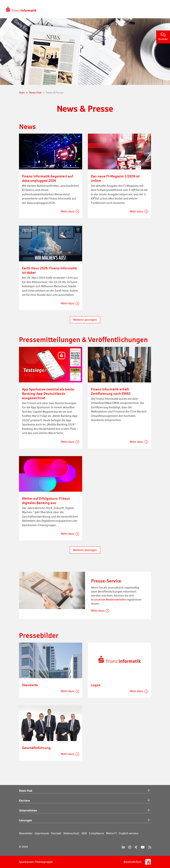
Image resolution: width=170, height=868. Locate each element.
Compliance (96, 833)
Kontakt (163, 37)
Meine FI (111, 833)
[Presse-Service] (52, 590)
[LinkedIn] (123, 847)
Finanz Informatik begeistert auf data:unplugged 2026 (48, 178)
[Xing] (136, 847)
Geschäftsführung (36, 748)
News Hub (85, 791)
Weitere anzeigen (85, 320)
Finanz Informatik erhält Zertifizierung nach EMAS (111, 391)
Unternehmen (85, 811)
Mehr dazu (68, 211)
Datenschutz (71, 833)
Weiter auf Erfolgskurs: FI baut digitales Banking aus (46, 501)
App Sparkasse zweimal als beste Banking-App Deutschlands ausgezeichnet (48, 393)
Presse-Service (106, 581)
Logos (96, 685)
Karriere (85, 801)
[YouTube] (143, 847)
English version (129, 833)
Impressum (42, 833)
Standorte (30, 685)
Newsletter (26, 833)
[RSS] (150, 847)
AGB (84, 833)
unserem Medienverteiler (110, 600)
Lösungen (85, 820)
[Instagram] (130, 847)
